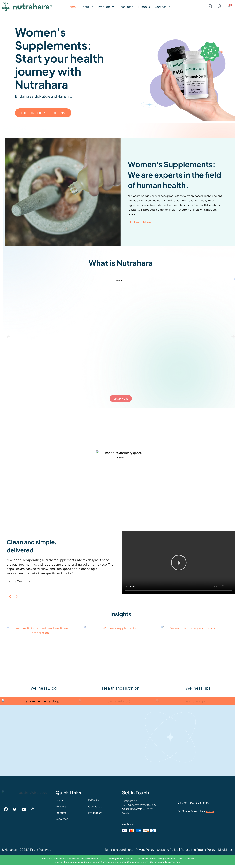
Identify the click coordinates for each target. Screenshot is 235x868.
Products (106, 7)
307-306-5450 (199, 805)
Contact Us (162, 7)
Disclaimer (225, 852)
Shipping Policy (167, 852)
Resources (126, 7)
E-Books (144, 7)
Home (72, 7)
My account (95, 815)
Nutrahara (11, 852)
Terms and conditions (119, 852)
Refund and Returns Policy (198, 852)
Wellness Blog (44, 689)
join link (210, 814)
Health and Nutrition (121, 689)
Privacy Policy (145, 852)
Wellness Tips (198, 689)
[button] (8, 337)
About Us (87, 7)
